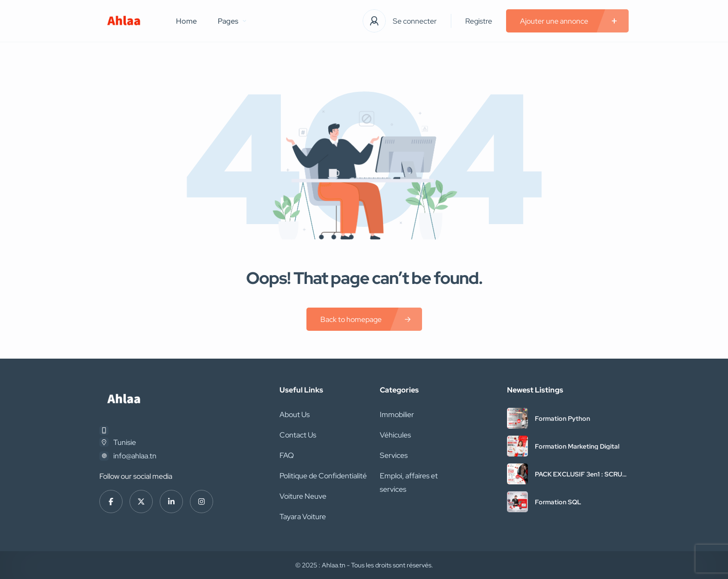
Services (394, 455)
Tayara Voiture (303, 517)
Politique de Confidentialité (323, 476)
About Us (295, 415)
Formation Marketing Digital (577, 446)
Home (186, 21)
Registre (479, 21)
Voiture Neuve (303, 496)
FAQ (287, 455)
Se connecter (415, 21)
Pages (232, 21)
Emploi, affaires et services (409, 482)
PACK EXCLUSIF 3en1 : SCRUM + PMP (581, 474)
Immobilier (397, 415)
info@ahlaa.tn (135, 456)
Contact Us (298, 435)
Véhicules (395, 435)
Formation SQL (558, 502)
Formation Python (562, 418)
